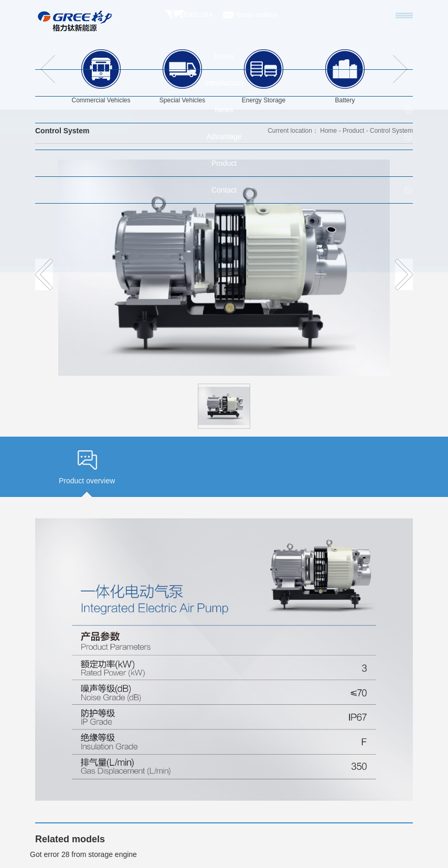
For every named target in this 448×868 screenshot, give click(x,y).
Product (353, 131)
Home (328, 131)
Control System (391, 131)
